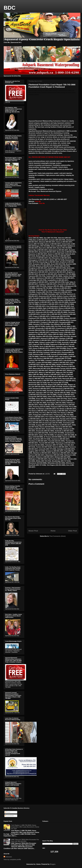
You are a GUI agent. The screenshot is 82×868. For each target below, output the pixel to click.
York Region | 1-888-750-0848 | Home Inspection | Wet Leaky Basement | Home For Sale (25, 827)
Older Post (72, 531)
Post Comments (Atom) (57, 536)
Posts (7, 812)
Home (53, 531)
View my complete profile (12, 860)
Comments (9, 816)
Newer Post (33, 531)
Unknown (9, 857)
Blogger (53, 864)
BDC (10, 8)
